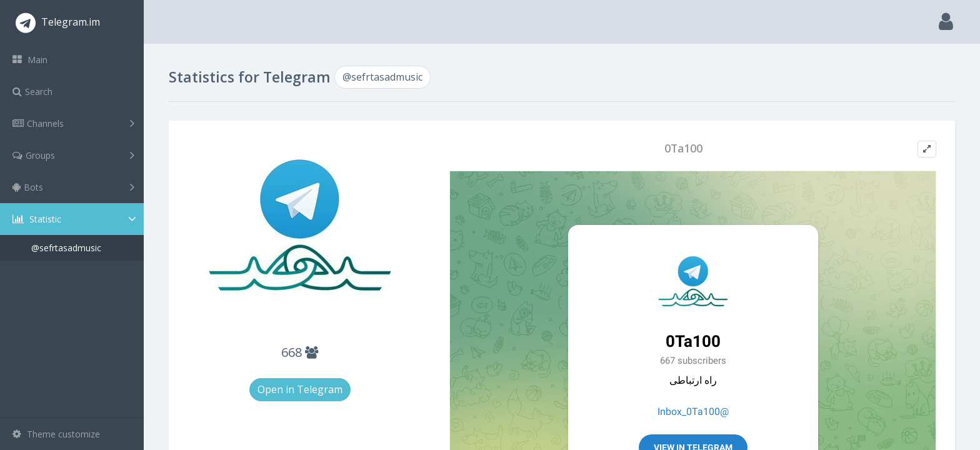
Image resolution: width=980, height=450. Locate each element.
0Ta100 (683, 148)
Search (32, 92)
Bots (73, 187)
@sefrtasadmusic (66, 248)
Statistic (76, 219)
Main (30, 60)
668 (300, 352)
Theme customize (56, 434)
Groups (73, 155)
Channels (73, 123)
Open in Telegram (300, 389)
